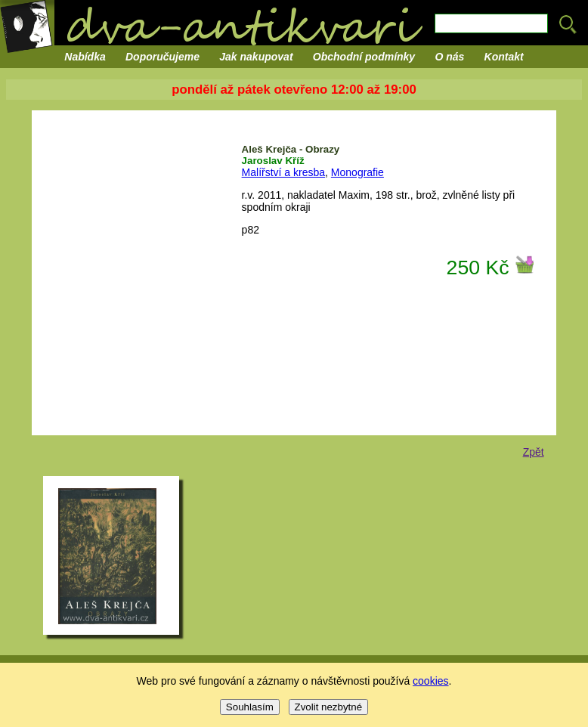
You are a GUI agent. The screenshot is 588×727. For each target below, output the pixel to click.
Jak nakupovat (256, 57)
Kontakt (504, 57)
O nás (449, 57)
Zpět (534, 452)
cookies (430, 681)
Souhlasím (250, 707)
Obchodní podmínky (364, 57)
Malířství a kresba (283, 172)
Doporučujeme (162, 57)
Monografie (357, 172)
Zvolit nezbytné (329, 707)
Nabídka (85, 57)
